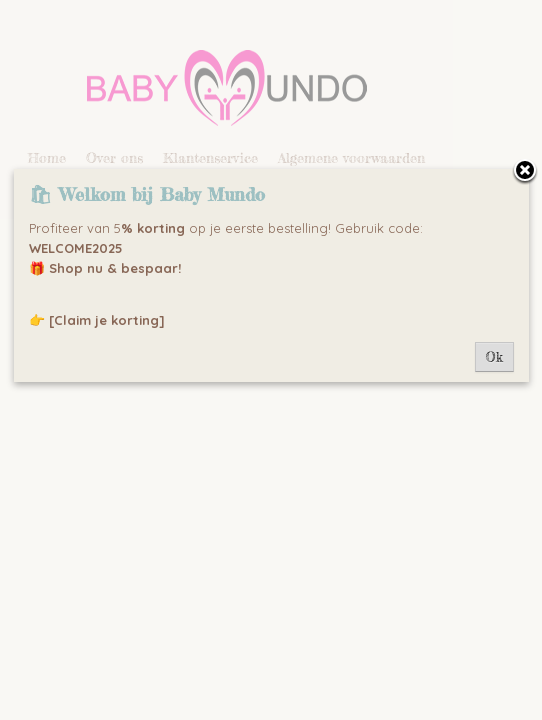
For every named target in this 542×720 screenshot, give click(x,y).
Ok (494, 357)
